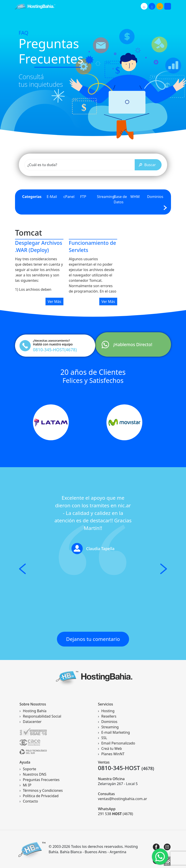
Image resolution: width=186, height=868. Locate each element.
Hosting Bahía (35, 711)
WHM (135, 197)
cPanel (69, 197)
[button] (22, 569)
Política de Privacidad (41, 796)
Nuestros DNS (35, 774)
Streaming (106, 197)
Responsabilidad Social (42, 716)
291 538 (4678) (116, 814)
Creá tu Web (112, 749)
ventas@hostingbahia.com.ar (122, 799)
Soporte (29, 769)
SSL (104, 738)
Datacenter (32, 722)
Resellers (109, 716)
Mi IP (27, 785)
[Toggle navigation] (168, 6)
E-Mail (52, 197)
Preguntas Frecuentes (41, 780)
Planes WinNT (113, 754)
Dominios (155, 197)
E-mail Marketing (116, 732)
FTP (83, 197)
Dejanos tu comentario (93, 639)
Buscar (147, 165)
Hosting (108, 711)
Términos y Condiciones (43, 790)
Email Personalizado (118, 743)
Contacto (30, 801)
